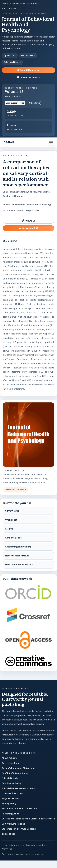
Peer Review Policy (12, 783)
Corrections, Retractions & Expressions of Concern (28, 819)
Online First (11, 520)
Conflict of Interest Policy (15, 773)
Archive (9, 529)
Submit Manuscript (29, 70)
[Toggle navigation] (51, 143)
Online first (34, 103)
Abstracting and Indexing (18, 547)
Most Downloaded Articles (19, 565)
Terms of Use (9, 834)
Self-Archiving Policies (13, 824)
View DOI (28, 221)
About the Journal (29, 78)
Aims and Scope (13, 538)
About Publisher (10, 758)
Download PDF (29, 228)
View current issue (15, 103)
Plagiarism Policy (11, 799)
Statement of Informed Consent (19, 829)
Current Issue (12, 511)
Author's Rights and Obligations (18, 768)
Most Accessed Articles (17, 556)
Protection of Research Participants (21, 809)
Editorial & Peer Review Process (18, 788)
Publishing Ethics (11, 814)
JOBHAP (8, 143)
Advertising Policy (11, 763)
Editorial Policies (11, 778)
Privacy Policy (9, 804)
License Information (12, 793)
